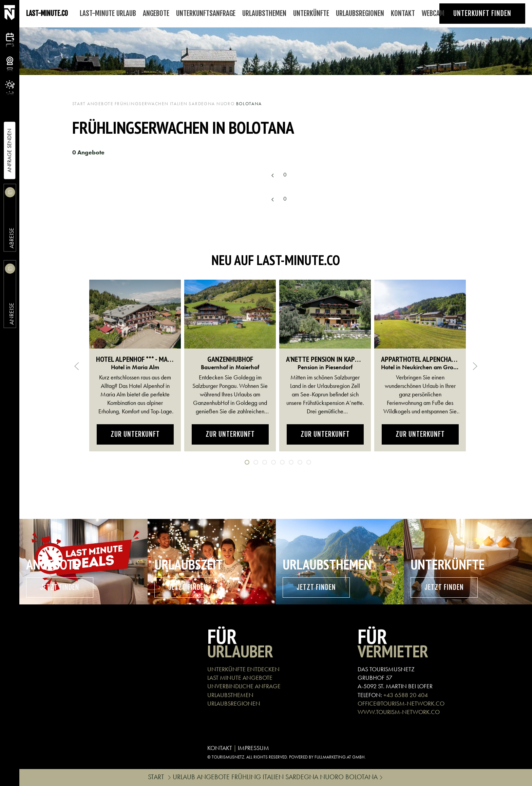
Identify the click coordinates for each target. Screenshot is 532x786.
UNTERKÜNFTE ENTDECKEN (243, 669)
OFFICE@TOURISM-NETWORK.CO (401, 703)
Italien (179, 104)
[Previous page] (272, 175)
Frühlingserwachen (142, 104)
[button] (77, 366)
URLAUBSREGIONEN (234, 703)
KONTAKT (220, 748)
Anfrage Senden (9, 151)
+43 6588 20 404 (406, 695)
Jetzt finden (60, 587)
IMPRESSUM (253, 748)
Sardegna (202, 104)
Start (79, 104)
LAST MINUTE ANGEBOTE (240, 678)
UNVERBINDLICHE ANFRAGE (244, 686)
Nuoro (226, 104)
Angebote (100, 104)
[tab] (247, 462)
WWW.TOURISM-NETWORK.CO (399, 712)
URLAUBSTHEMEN (230, 695)
